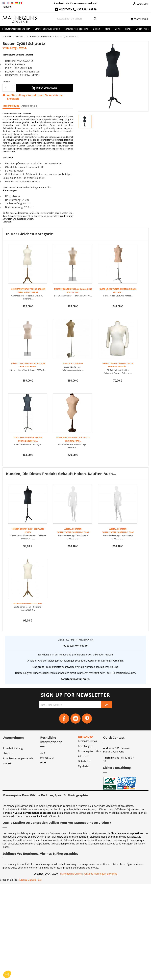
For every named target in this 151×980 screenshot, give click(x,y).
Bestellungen (85, 746)
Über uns (8, 753)
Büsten (96, 29)
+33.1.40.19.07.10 (85, 9)
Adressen (83, 756)
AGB (43, 753)
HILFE (43, 762)
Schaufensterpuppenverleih (18, 758)
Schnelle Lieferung (13, 748)
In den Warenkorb (44, 88)
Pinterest (87, 719)
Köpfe (107, 29)
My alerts (83, 766)
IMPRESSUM (47, 758)
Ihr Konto (86, 737)
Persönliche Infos (87, 741)
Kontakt (7, 7)
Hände (128, 29)
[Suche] (77, 19)
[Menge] (7, 88)
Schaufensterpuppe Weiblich (16, 29)
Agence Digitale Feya (30, 880)
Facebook (64, 719)
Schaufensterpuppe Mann (47, 29)
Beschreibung (11, 106)
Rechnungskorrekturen (91, 751)
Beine (118, 29)
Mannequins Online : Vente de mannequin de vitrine (89, 874)
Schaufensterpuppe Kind (77, 29)
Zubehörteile (142, 29)
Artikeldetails (29, 106)
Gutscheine (84, 761)
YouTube (75, 719)
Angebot (63, 9)
